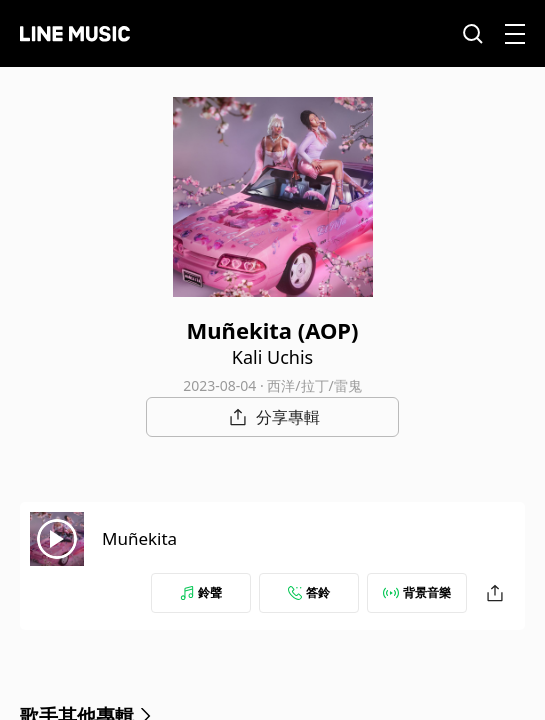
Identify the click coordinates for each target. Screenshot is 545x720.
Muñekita (139, 538)
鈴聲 (201, 592)
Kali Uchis (272, 357)
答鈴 (309, 592)
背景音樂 (417, 592)
